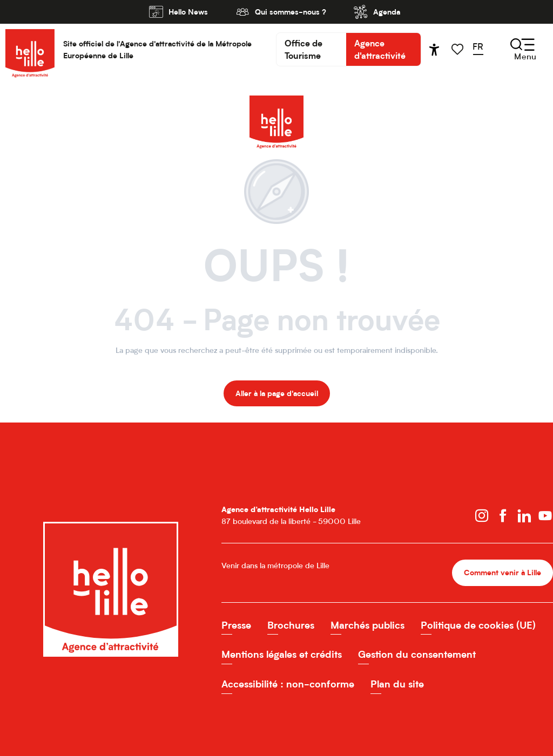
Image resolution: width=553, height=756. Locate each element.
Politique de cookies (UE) (478, 625)
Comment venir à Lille (503, 572)
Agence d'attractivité (380, 49)
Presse (236, 625)
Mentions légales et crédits (282, 654)
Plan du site (397, 684)
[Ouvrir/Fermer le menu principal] (523, 49)
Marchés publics (367, 625)
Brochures (291, 625)
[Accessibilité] (434, 50)
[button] (481, 49)
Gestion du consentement (417, 654)
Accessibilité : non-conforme (288, 684)
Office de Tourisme (304, 49)
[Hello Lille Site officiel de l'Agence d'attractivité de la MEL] (276, 106)
